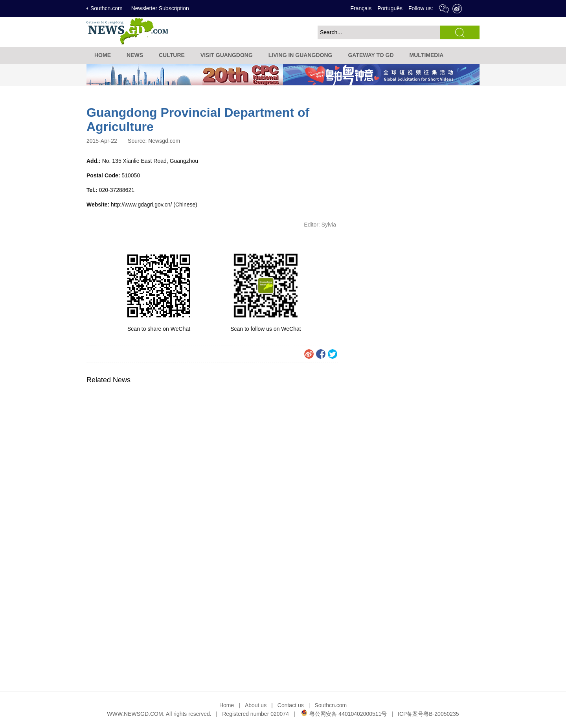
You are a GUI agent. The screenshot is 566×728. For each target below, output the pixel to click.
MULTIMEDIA (427, 55)
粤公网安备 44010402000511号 (344, 714)
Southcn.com (107, 8)
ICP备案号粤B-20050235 (428, 714)
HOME (103, 55)
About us (256, 705)
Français (361, 8)
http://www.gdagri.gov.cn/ (141, 205)
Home (227, 705)
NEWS (135, 55)
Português (390, 8)
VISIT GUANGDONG (227, 55)
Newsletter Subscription (160, 8)
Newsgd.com (164, 141)
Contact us (291, 705)
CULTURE (172, 55)
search (460, 32)
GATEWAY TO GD (371, 55)
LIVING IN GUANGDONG (300, 55)
